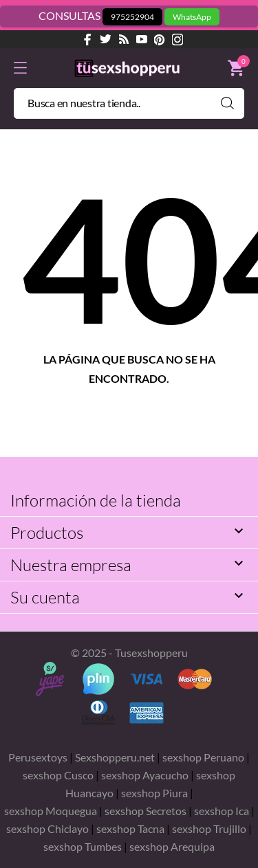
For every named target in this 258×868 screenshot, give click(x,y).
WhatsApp (192, 17)
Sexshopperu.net (115, 757)
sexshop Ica (222, 811)
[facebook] (88, 40)
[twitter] (106, 39)
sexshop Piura (155, 793)
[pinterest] (160, 40)
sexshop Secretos (146, 811)
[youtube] (142, 39)
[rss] (124, 39)
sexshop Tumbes (83, 846)
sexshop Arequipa (172, 846)
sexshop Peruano (203, 757)
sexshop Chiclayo (47, 828)
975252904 (132, 17)
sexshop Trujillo (209, 828)
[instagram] (178, 40)
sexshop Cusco (58, 775)
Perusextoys (38, 757)
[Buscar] (129, 103)
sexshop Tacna (130, 828)
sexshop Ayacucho (145, 775)
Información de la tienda (96, 500)
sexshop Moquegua (52, 811)
